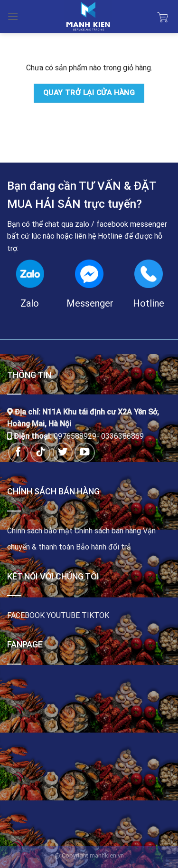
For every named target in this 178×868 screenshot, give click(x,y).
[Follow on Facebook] (18, 453)
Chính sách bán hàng (108, 531)
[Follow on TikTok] (41, 453)
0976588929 (75, 436)
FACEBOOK (26, 615)
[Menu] (13, 16)
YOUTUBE (63, 615)
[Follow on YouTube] (85, 453)
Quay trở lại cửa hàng (89, 93)
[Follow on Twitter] (63, 453)
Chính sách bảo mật (40, 531)
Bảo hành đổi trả (103, 547)
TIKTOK (95, 615)
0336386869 (122, 436)
